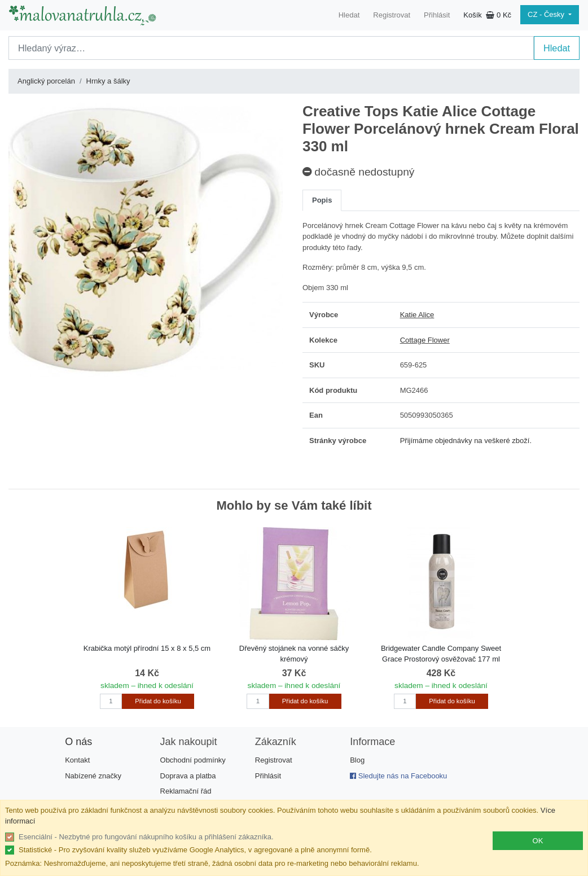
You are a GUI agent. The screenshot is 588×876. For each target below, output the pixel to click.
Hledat (349, 15)
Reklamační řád (186, 791)
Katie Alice (417, 315)
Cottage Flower (425, 340)
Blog (357, 760)
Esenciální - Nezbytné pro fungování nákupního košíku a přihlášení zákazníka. (146, 837)
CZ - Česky (547, 14)
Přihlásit (437, 15)
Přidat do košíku (158, 701)
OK (538, 841)
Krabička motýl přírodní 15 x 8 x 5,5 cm (147, 648)
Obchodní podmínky (193, 760)
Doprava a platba (188, 776)
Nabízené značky (93, 776)
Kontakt (77, 760)
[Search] (271, 48)
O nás (78, 742)
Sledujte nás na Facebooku (398, 776)
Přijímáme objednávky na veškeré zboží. (466, 441)
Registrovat (392, 15)
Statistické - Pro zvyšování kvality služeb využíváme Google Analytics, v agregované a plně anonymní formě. (195, 850)
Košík (487, 15)
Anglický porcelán (46, 81)
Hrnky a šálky (108, 81)
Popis (322, 200)
